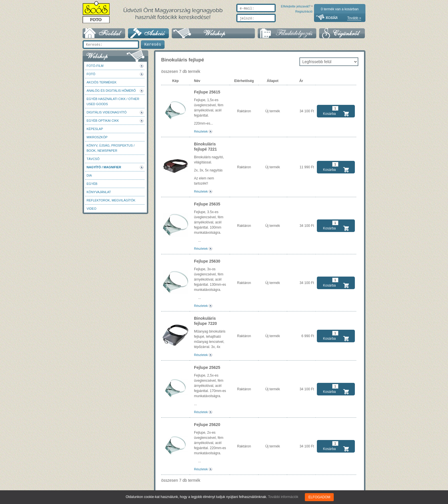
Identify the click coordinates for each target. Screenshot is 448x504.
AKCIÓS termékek (102, 82)
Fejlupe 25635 (207, 204)
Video (91, 209)
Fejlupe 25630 (207, 261)
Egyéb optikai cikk (103, 121)
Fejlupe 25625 (207, 367)
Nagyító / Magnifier (104, 167)
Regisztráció (304, 25)
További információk (283, 497)
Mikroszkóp (97, 137)
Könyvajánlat (99, 192)
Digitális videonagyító (107, 112)
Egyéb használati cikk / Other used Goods (113, 101)
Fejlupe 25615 (207, 92)
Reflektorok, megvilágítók (111, 200)
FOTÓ (91, 74)
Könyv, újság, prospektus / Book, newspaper (111, 148)
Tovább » (354, 18)
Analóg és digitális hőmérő (111, 91)
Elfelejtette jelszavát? (277, 25)
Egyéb (92, 184)
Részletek (201, 131)
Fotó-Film (95, 66)
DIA (89, 175)
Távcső (93, 159)
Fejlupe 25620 (207, 425)
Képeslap (95, 129)
